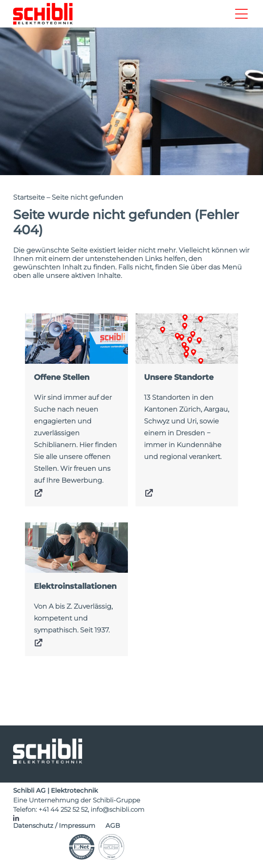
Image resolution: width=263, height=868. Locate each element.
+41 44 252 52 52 (63, 809)
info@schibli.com (118, 809)
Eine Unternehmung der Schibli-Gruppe (77, 800)
